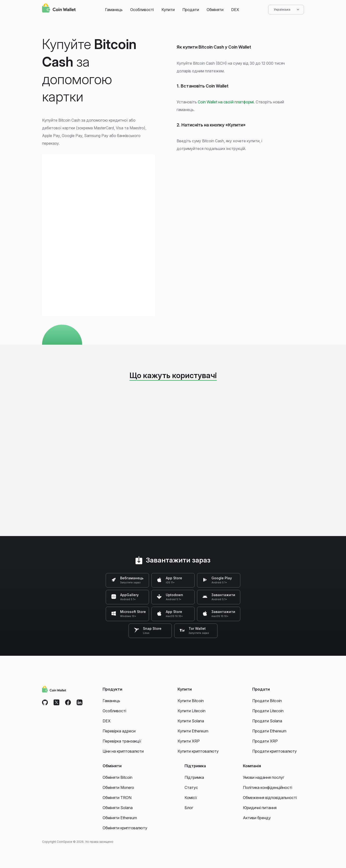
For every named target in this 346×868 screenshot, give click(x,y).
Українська (286, 10)
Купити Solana (191, 721)
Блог (189, 808)
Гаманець (114, 10)
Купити (168, 10)
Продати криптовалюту (275, 751)
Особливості (142, 10)
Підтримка (194, 777)
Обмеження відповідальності (270, 798)
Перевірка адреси (119, 731)
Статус (191, 787)
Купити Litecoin (192, 711)
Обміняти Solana (118, 808)
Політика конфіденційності (268, 787)
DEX (235, 10)
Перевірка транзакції (122, 741)
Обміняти (215, 10)
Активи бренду (257, 818)
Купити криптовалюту (198, 751)
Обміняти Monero (118, 787)
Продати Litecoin (268, 711)
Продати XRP (265, 741)
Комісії (191, 798)
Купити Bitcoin (191, 701)
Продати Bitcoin (267, 701)
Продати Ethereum (269, 731)
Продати (191, 10)
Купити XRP (189, 741)
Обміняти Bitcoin (117, 777)
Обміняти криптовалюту (125, 828)
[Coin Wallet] (59, 9)
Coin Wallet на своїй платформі (226, 102)
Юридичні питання (260, 808)
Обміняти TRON (117, 798)
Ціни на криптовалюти (123, 751)
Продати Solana (267, 721)
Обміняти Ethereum (120, 818)
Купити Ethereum (193, 731)
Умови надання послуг (264, 777)
